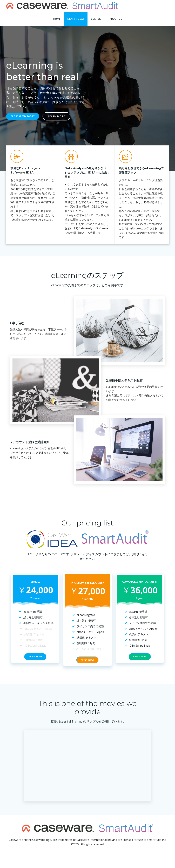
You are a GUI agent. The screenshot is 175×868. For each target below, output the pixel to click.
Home (57, 17)
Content (97, 17)
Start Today (76, 17)
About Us (116, 17)
